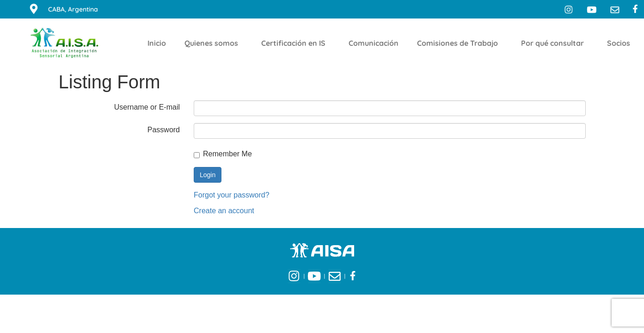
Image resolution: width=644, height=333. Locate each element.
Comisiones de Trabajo (460, 43)
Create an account (224, 211)
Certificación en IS (296, 43)
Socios (621, 43)
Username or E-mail (147, 107)
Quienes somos (214, 43)
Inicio (157, 43)
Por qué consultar (555, 43)
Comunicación (374, 43)
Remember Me (223, 154)
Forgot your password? (232, 195)
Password (164, 130)
